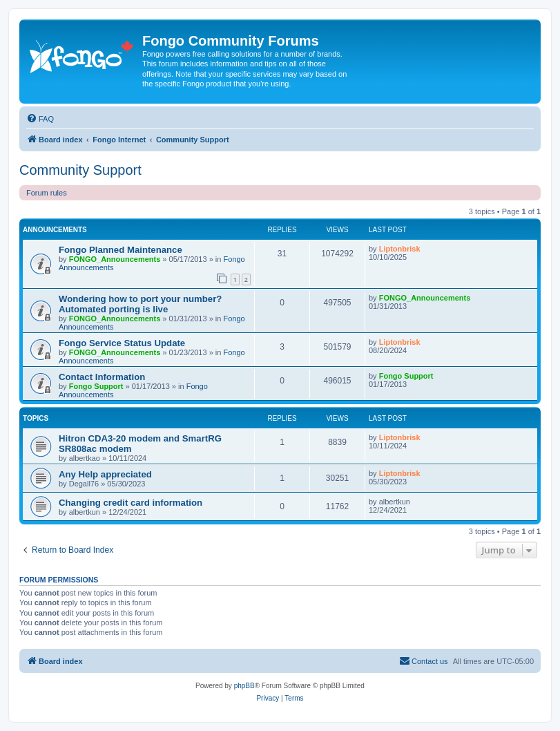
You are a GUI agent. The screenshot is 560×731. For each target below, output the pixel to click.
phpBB (244, 686)
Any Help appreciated (105, 474)
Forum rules (47, 193)
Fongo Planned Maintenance (120, 250)
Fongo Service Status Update (122, 343)
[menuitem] (40, 119)
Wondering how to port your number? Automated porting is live (140, 304)
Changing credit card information (131, 503)
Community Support (80, 170)
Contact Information (102, 377)
